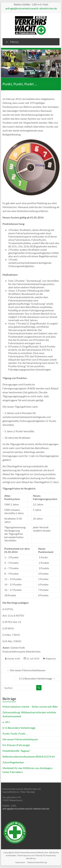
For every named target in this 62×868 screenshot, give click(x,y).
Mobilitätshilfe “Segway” (16, 751)
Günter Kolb (14, 659)
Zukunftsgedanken (13, 762)
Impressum (20, 862)
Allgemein (51, 659)
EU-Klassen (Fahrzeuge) (16, 745)
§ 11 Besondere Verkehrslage (37, 678)
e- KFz (6, 722)
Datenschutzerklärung (37, 862)
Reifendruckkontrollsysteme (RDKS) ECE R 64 (29, 756)
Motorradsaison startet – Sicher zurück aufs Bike (30, 707)
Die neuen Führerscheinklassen (26, 670)
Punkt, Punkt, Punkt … (15, 733)
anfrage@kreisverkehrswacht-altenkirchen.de (31, 8)
